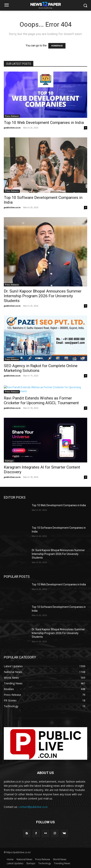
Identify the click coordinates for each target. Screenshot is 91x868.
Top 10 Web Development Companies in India (44, 123)
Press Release (12, 116)
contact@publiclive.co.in (33, 807)
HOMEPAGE (57, 46)
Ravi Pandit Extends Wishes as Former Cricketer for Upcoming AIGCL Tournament (41, 401)
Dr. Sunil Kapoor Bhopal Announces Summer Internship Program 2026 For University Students (43, 296)
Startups (9, 461)
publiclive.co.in (12, 128)
